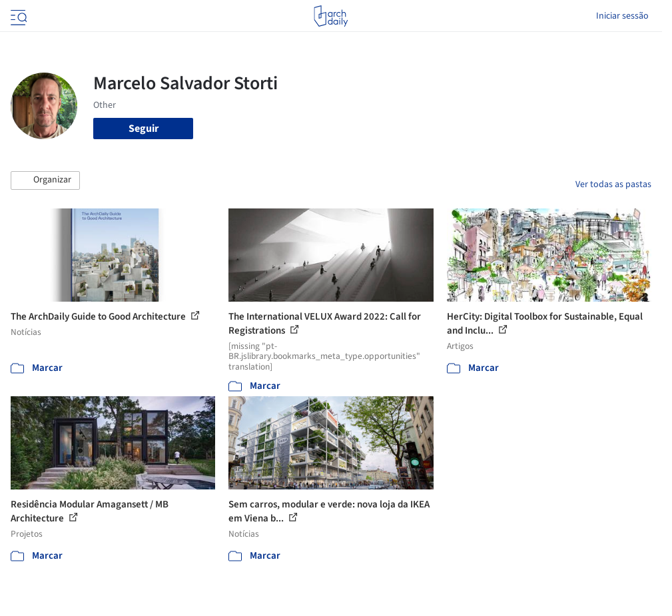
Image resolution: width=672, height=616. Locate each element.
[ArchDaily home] (331, 16)
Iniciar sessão (622, 16)
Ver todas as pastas (613, 184)
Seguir (144, 129)
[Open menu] (17, 16)
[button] (45, 180)
